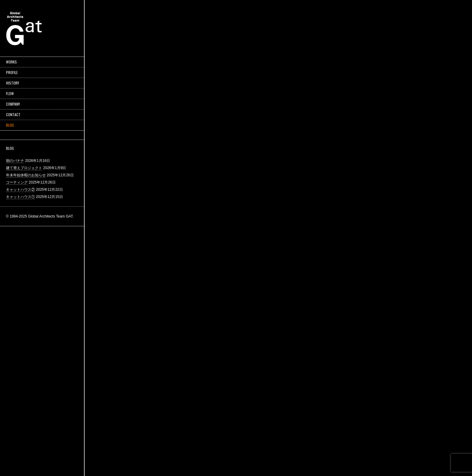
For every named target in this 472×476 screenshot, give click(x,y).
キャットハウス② (20, 190)
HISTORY (12, 83)
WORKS (11, 62)
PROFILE (12, 72)
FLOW (10, 93)
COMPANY (13, 104)
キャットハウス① (20, 197)
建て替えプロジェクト (24, 168)
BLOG (10, 125)
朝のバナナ (15, 161)
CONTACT (13, 114)
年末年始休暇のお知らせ (26, 175)
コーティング (17, 182)
